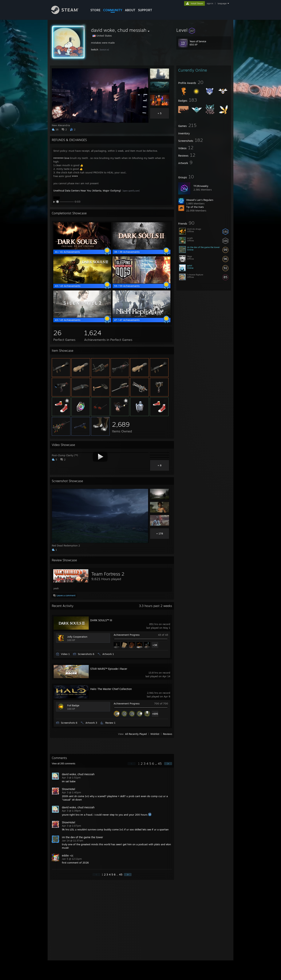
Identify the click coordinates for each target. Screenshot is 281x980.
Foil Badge (73, 705)
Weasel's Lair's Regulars (200, 200)
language (222, 3)
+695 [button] (155, 714)
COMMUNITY (113, 10)
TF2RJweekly (201, 186)
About (130, 10)
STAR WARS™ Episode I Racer (109, 669)
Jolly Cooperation (77, 637)
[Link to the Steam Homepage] (68, 13)
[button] (204, 30)
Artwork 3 (91, 723)
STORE (95, 10)
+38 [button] (155, 645)
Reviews (168, 734)
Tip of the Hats (195, 207)
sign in (210, 3)
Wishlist (155, 734)
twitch (95, 49)
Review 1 (110, 723)
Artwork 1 (108, 654)
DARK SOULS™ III (101, 620)
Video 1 (65, 654)
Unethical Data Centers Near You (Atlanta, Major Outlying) (87, 191)
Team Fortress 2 (108, 574)
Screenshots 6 (86, 654)
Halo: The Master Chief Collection (111, 689)
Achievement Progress (127, 635)
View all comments (63, 764)
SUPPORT (145, 10)
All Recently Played (136, 734)
